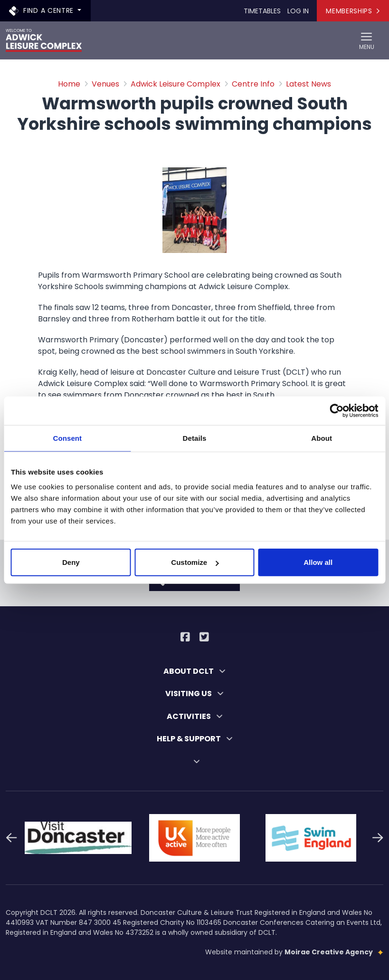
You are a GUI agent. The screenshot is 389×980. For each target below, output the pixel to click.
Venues (105, 84)
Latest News (308, 84)
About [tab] (322, 438)
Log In (298, 11)
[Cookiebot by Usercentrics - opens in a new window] (337, 410)
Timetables (262, 11)
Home (69, 84)
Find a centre (43, 10)
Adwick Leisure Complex (176, 84)
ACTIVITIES (195, 716)
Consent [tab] (67, 438)
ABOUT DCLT (194, 671)
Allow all (318, 562)
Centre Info (253, 84)
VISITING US (194, 694)
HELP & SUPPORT (195, 739)
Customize (195, 562)
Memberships (353, 11)
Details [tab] (195, 438)
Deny (71, 562)
